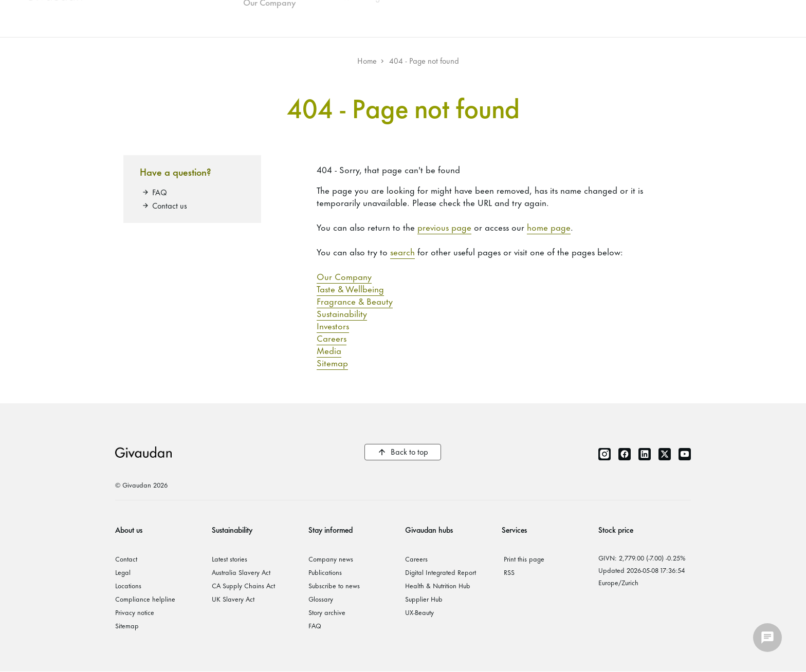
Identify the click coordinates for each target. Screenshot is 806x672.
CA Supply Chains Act (243, 585)
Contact (126, 558)
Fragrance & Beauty (355, 301)
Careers (332, 338)
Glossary (321, 599)
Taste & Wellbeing (350, 288)
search (402, 251)
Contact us (170, 205)
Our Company (344, 276)
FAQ (160, 192)
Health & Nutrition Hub (438, 585)
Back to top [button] (409, 451)
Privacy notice (135, 612)
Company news (331, 558)
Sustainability (342, 313)
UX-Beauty (419, 612)
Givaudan (143, 452)
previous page (444, 227)
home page (549, 227)
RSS (509, 572)
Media (329, 350)
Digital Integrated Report (441, 572)
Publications (325, 572)
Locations (128, 585)
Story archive (327, 612)
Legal (123, 572)
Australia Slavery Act (241, 572)
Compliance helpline (145, 599)
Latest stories (230, 558)
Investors (333, 325)
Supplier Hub (424, 599)
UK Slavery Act (233, 599)
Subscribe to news (334, 585)
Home (367, 60)
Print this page (524, 558)
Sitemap (332, 362)
